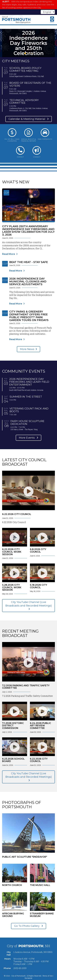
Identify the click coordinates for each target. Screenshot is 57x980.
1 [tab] (25, 53)
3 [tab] (30, 53)
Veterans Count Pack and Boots (29, 410)
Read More (9, 254)
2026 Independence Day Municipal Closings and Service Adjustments (28, 282)
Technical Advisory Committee (24, 102)
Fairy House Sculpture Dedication (27, 423)
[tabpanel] (28, 43)
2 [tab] (28, 53)
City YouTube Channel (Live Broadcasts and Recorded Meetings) (29, 604)
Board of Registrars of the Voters (30, 84)
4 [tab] (32, 53)
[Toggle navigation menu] (52, 20)
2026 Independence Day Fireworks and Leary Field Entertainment (29, 382)
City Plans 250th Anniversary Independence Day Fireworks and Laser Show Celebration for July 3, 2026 (28, 231)
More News (27, 349)
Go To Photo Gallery (27, 926)
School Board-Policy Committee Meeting (25, 69)
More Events (27, 438)
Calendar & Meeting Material (27, 119)
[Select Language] (48, 12)
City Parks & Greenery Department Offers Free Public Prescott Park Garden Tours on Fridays (29, 316)
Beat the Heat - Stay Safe (28, 262)
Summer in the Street (26, 397)
